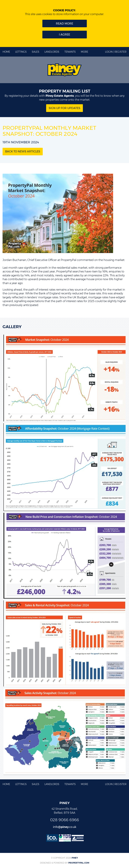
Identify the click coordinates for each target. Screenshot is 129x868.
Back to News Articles (23, 151)
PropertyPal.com (79, 863)
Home (6, 52)
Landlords (52, 52)
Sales (36, 52)
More (84, 52)
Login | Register (116, 52)
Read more (64, 24)
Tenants (70, 52)
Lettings (21, 52)
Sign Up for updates (64, 108)
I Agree (64, 35)
